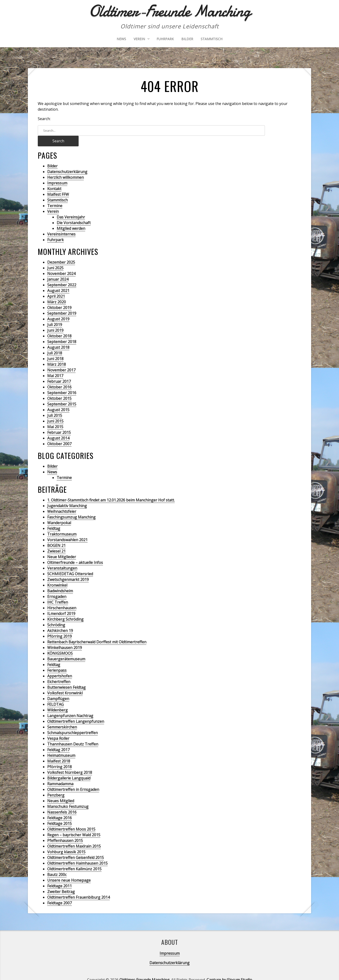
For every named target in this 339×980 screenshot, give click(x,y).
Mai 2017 (55, 366)
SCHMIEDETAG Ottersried (70, 564)
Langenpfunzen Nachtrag (70, 706)
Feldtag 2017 (58, 740)
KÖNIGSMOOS (60, 643)
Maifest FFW (58, 184)
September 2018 (62, 331)
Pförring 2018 (59, 757)
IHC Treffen (58, 592)
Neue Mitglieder (62, 547)
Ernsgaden (57, 586)
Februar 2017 (59, 371)
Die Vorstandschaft (74, 213)
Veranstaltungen (62, 558)
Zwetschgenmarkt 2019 (68, 569)
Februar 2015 (59, 422)
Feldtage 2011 (59, 876)
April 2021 (56, 286)
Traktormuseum (62, 524)
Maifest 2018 (59, 751)
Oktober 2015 (59, 388)
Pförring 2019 (59, 626)
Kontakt (54, 179)
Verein (139, 39)
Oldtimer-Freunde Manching (144, 970)
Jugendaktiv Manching (67, 496)
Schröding (56, 615)
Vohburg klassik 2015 (66, 842)
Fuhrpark (165, 39)
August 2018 (58, 337)
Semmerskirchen (62, 717)
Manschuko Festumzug (68, 796)
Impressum (57, 173)
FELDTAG (55, 694)
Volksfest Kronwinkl (65, 683)
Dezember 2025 (61, 252)
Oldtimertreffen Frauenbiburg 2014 (78, 887)
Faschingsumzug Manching (71, 507)
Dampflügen (58, 688)
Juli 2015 (55, 405)
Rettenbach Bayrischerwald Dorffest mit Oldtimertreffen (97, 632)
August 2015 (58, 400)
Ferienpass (57, 660)
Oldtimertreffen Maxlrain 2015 (74, 836)
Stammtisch (212, 39)
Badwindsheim (60, 581)
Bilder (187, 39)
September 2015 (62, 394)
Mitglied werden (71, 218)
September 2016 (62, 383)
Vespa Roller (58, 728)
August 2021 (58, 280)
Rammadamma (60, 774)
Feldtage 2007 (59, 893)
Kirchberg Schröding (65, 609)
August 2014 (58, 428)
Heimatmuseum (61, 745)
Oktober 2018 (59, 326)
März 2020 (57, 292)
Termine (55, 196)
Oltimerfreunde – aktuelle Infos (75, 552)
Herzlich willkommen (66, 167)
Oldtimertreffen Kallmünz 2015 (74, 859)
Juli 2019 (55, 314)
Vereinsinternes (61, 224)
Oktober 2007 (59, 434)
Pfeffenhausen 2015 (65, 830)
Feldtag (54, 518)
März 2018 (57, 354)
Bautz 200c (57, 864)
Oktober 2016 (59, 377)
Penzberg (56, 785)
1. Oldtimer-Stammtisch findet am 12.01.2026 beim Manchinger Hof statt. (111, 490)
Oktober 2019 (59, 297)
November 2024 (61, 263)
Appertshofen (60, 666)
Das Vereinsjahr (71, 207)
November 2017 (61, 360)
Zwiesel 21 (56, 541)
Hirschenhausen (62, 598)
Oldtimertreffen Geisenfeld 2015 (76, 847)
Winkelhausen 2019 (65, 637)
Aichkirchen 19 (60, 620)
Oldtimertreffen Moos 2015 (71, 819)
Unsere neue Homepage (69, 870)
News (121, 39)
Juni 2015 (55, 411)
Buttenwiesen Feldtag (66, 677)
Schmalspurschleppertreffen (72, 723)
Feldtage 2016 (59, 808)
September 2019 (62, 303)
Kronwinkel (57, 575)
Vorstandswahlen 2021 (67, 530)
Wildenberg (57, 700)
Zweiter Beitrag (61, 881)
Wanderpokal (59, 513)
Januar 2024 (58, 269)
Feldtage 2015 (59, 813)
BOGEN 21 (56, 535)
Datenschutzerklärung (67, 161)
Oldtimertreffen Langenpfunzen (76, 711)
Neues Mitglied (61, 791)
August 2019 (58, 309)
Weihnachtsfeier (62, 501)
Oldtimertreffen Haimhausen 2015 (77, 853)
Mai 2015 (55, 417)
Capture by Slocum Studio (229, 970)
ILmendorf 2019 (61, 603)
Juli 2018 (55, 343)
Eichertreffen (59, 671)
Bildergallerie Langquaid (69, 768)
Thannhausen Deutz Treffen (73, 734)
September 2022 (62, 275)
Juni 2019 (55, 320)
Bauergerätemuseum (66, 649)
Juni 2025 (55, 258)
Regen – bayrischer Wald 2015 (74, 825)
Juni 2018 (55, 348)
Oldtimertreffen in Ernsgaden (73, 779)
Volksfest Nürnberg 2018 (70, 762)
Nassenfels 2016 (62, 802)
